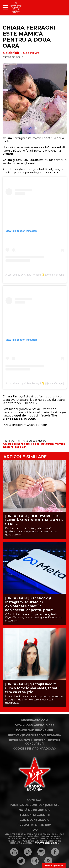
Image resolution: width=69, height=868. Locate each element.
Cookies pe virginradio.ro (34, 749)
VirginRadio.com (35, 720)
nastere (8, 447)
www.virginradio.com (47, 843)
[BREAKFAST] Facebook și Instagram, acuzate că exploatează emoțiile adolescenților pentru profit (29, 604)
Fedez (35, 444)
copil (27, 444)
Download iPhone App (34, 730)
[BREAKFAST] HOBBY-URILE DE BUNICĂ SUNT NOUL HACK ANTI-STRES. (34, 520)
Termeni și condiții (35, 815)
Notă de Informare (34, 810)
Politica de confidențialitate (35, 805)
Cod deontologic (34, 820)
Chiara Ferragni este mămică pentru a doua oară (29, 37)
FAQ (35, 830)
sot (24, 447)
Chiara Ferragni (13, 444)
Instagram (47, 444)
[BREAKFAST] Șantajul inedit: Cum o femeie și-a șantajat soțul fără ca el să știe (33, 688)
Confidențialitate (54, 866)
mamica (60, 444)
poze (18, 447)
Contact (34, 800)
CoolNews (31, 53)
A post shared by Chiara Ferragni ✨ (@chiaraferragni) (35, 275)
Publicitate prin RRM (34, 825)
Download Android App (34, 725)
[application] (58, 7)
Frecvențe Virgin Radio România (35, 735)
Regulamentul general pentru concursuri (34, 742)
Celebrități (12, 53)
